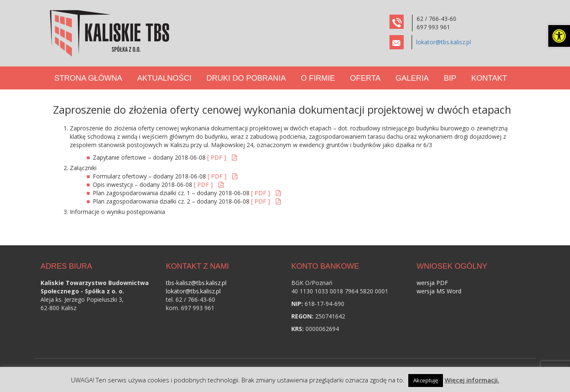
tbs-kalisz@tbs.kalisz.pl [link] (196, 283)
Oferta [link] (365, 78)
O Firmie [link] (318, 78)
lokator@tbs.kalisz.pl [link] (444, 42)
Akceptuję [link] (426, 380)
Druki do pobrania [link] (246, 78)
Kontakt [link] (489, 78)
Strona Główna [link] (88, 78)
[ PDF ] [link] (218, 157)
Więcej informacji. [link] (472, 380)
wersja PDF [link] (432, 283)
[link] (559, 36)
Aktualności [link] (164, 78)
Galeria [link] (412, 78)
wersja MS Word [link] (439, 291)
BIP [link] (450, 78)
